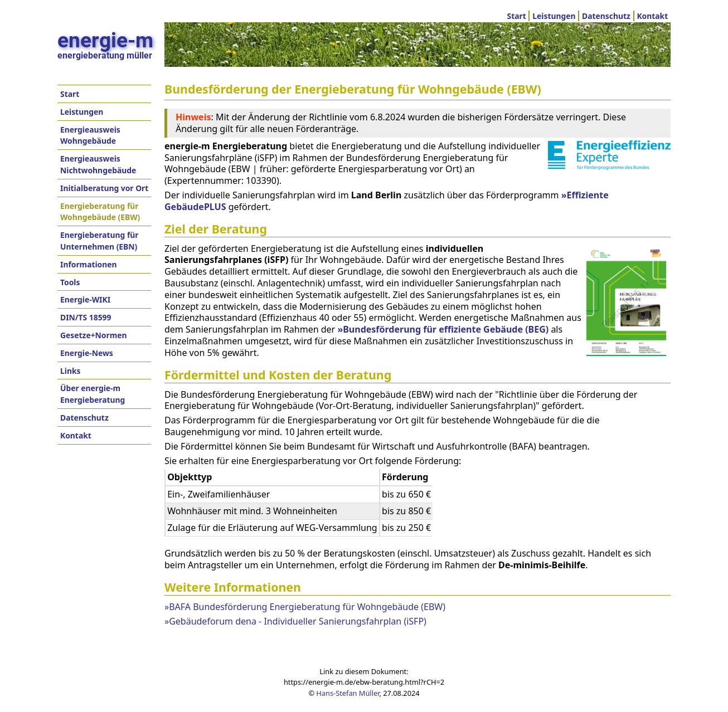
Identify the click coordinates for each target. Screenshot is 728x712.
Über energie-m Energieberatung (93, 394)
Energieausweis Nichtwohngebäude (98, 164)
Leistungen (554, 16)
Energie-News (87, 353)
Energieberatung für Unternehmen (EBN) (100, 241)
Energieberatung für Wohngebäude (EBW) (100, 212)
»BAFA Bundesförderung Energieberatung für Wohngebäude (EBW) (305, 607)
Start (517, 16)
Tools (70, 282)
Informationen (89, 264)
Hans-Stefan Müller (348, 693)
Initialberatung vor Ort (104, 188)
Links (70, 371)
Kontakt (652, 16)
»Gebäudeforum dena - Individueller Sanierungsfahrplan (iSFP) (295, 621)
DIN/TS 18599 (86, 317)
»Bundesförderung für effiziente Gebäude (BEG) (443, 329)
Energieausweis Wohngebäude (90, 135)
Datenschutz (606, 16)
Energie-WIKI (85, 299)
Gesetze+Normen (94, 335)
